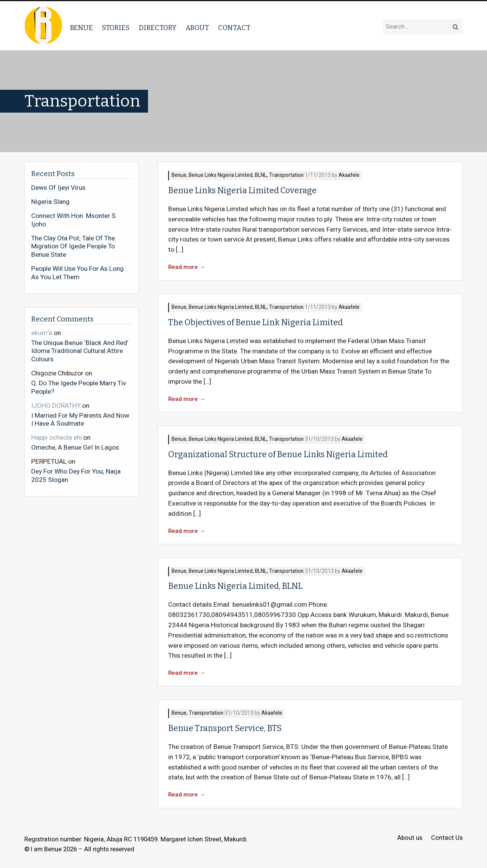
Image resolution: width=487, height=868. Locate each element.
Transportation (286, 176)
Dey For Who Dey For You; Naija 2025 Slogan (76, 475)
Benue (81, 28)
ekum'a (42, 333)
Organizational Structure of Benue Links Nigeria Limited (278, 455)
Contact (234, 28)
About (197, 28)
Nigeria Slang (50, 202)
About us (410, 838)
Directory (158, 28)
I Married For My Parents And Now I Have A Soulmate (80, 419)
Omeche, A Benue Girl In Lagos (75, 447)
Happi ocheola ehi (56, 438)
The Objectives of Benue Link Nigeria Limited (255, 323)
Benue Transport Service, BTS (225, 728)
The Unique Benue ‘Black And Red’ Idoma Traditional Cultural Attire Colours (80, 351)
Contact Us (447, 838)
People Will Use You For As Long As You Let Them (77, 273)
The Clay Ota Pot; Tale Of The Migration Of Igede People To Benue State (73, 247)
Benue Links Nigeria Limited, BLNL (228, 176)
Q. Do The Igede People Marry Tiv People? (79, 387)
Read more (187, 267)
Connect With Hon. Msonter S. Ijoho (74, 220)
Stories (116, 28)
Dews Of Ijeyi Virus (58, 188)
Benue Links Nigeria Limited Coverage (242, 191)
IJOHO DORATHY (56, 406)
